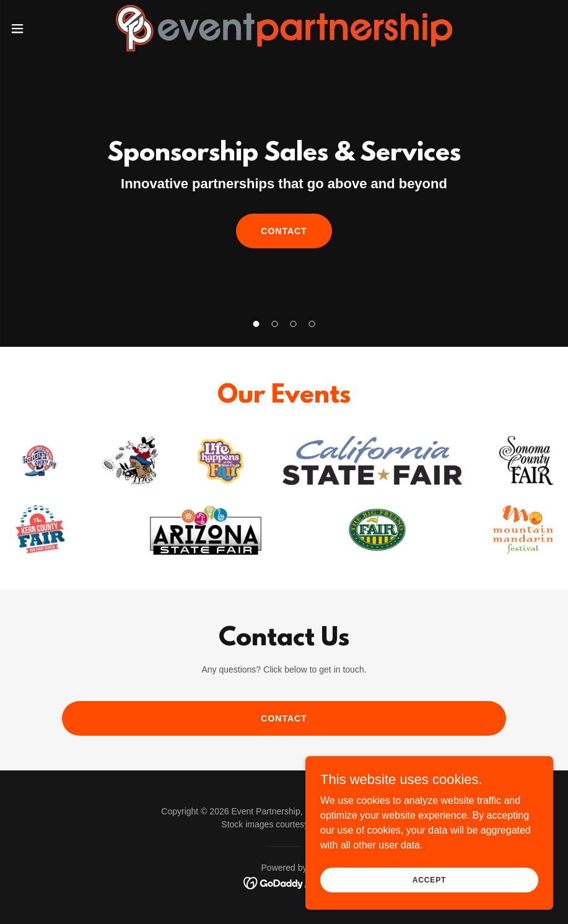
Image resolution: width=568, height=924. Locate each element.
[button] (47, 28)
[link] (284, 28)
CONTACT (284, 231)
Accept (429, 879)
